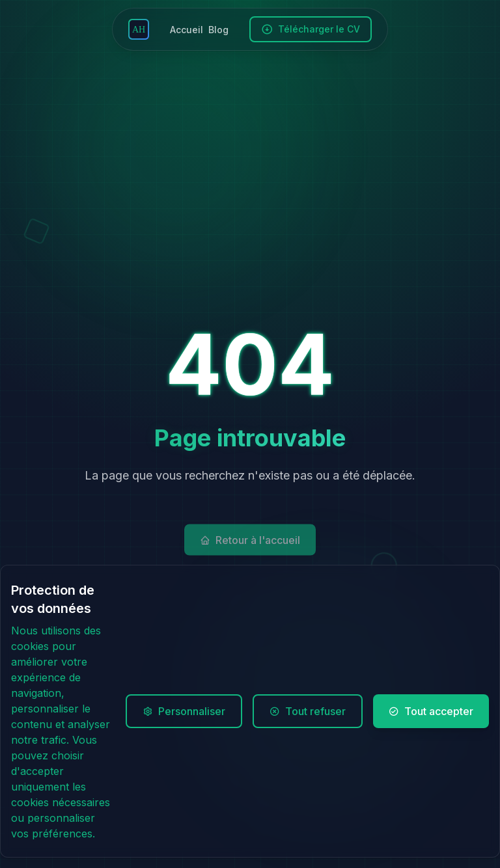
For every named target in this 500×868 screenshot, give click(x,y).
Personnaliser (184, 711)
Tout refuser (308, 711)
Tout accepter (431, 711)
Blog (218, 30)
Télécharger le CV (311, 29)
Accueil (187, 30)
